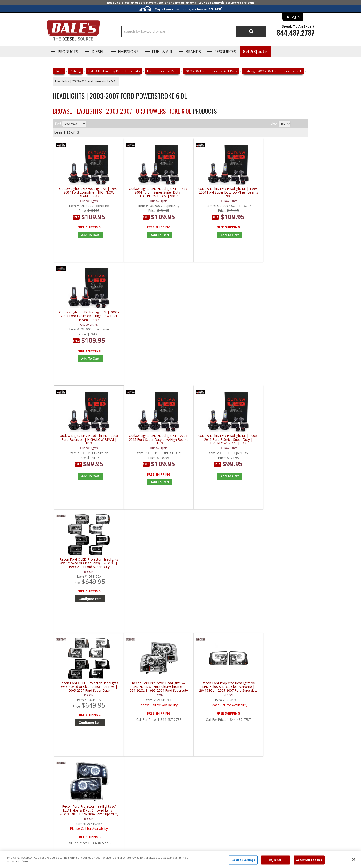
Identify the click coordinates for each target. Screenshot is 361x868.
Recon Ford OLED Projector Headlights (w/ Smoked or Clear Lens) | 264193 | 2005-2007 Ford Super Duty (86, 441)
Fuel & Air (162, 51)
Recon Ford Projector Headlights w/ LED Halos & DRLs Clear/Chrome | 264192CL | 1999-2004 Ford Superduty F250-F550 (150, 441)
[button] (194, 32)
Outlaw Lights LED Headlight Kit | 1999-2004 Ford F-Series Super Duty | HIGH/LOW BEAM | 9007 (150, 193)
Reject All (276, 860)
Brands (193, 51)
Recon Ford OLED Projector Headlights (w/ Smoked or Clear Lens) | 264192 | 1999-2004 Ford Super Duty (278, 317)
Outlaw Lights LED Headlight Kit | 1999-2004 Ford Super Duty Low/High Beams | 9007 (214, 193)
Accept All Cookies (309, 860)
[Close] (354, 859)
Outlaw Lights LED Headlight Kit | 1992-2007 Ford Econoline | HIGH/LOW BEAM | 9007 (86, 193)
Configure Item (279, 353)
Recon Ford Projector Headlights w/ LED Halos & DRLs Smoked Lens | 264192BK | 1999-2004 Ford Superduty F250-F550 (278, 441)
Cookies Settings (243, 860)
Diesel (98, 51)
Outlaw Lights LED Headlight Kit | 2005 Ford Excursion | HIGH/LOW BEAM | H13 (86, 317)
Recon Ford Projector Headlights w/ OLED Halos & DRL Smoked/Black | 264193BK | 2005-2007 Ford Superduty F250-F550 (86, 566)
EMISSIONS (128, 51)
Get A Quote (255, 51)
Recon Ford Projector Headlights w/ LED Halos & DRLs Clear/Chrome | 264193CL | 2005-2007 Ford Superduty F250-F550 (214, 441)
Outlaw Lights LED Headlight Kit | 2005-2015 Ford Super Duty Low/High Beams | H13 (150, 317)
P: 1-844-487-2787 (67, 705)
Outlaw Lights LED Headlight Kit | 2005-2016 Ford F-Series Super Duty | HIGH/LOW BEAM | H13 (214, 317)
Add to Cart (87, 235)
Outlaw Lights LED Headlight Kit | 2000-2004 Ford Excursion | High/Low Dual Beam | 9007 (278, 193)
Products (68, 51)
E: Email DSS (61, 719)
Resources (225, 51)
